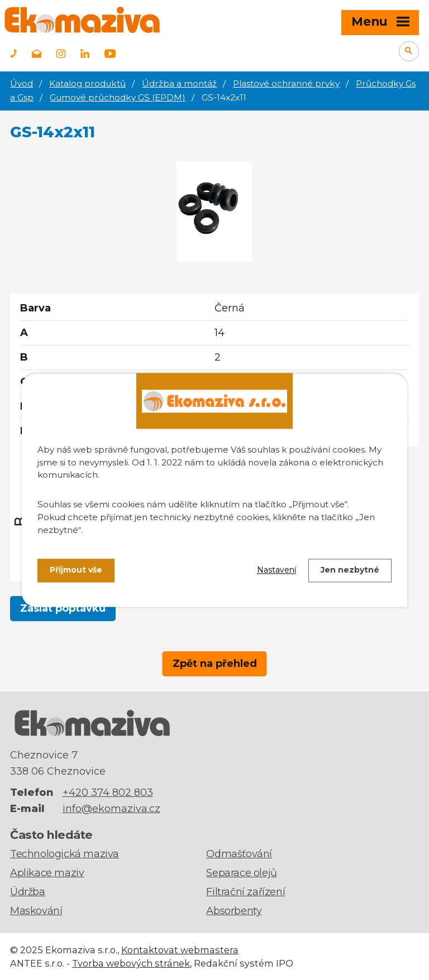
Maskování (36, 911)
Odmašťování (239, 854)
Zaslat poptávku (63, 608)
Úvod (22, 83)
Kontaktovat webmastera (180, 950)
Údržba (28, 892)
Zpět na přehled (215, 664)
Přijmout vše (76, 570)
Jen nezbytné (350, 570)
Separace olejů (241, 873)
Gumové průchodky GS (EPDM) (118, 97)
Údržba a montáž (179, 83)
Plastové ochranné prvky (286, 83)
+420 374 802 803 (108, 792)
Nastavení (277, 570)
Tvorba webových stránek (131, 963)
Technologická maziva (65, 854)
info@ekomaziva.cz (111, 809)
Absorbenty (234, 911)
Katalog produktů (87, 83)
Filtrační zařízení (246, 892)
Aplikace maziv (47, 873)
